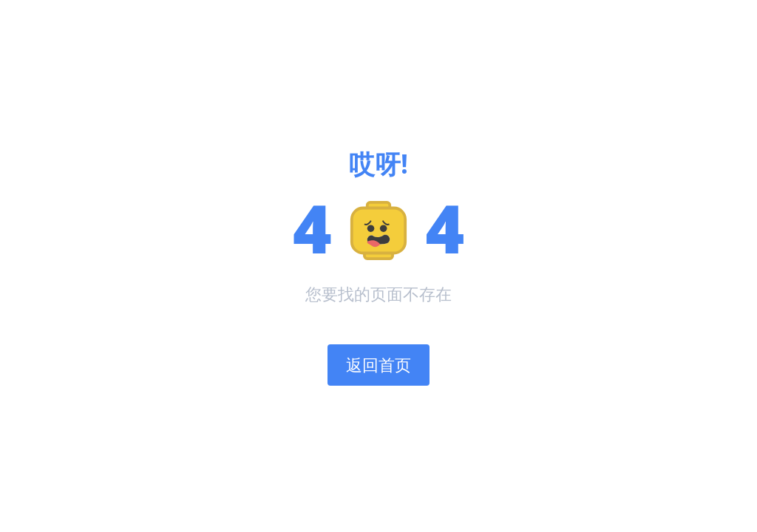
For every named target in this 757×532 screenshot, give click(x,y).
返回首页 (378, 364)
